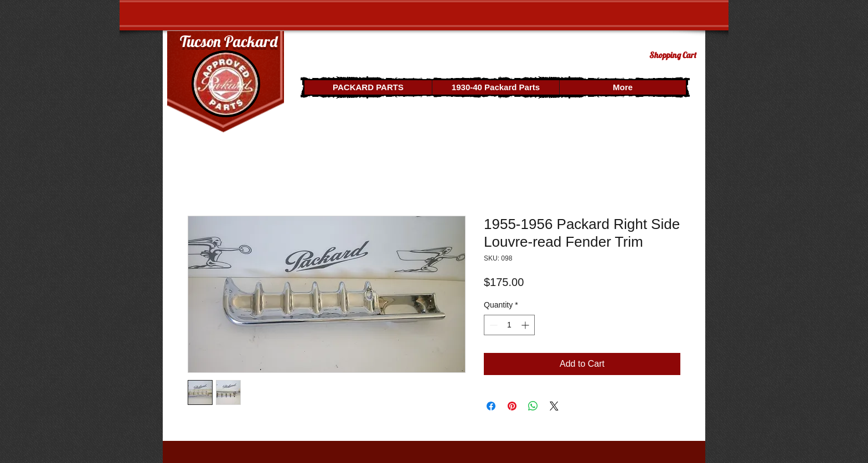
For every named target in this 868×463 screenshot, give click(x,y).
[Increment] (526, 325)
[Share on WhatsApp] (533, 406)
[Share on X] (554, 406)
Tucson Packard (229, 41)
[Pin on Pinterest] (512, 406)
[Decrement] (492, 325)
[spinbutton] (509, 325)
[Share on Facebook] (491, 406)
